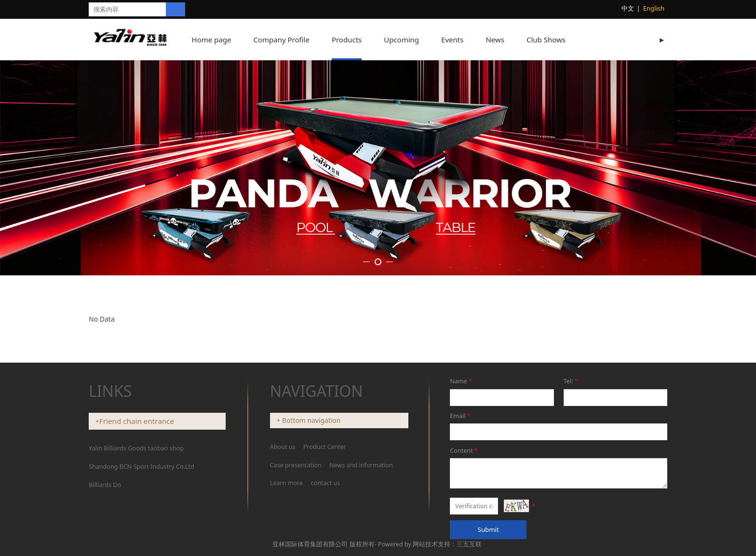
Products (356, 40)
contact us (326, 532)
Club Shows (556, 40)
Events (462, 40)
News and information (361, 513)
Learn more (286, 532)
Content (464, 499)
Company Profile (291, 40)
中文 (628, 8)
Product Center (325, 495)
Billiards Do (105, 533)
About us (283, 495)
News (505, 40)
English (654, 8)
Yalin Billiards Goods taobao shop (136, 496)
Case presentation (296, 513)
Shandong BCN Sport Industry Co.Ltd (142, 515)
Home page (221, 40)
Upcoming (411, 40)
